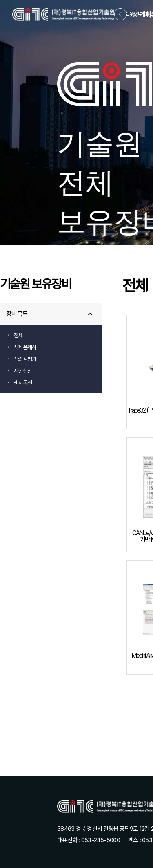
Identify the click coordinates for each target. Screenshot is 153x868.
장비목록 (17, 314)
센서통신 (23, 383)
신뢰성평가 (25, 359)
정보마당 (143, 15)
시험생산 (23, 371)
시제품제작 (25, 347)
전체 (18, 335)
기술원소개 (132, 15)
